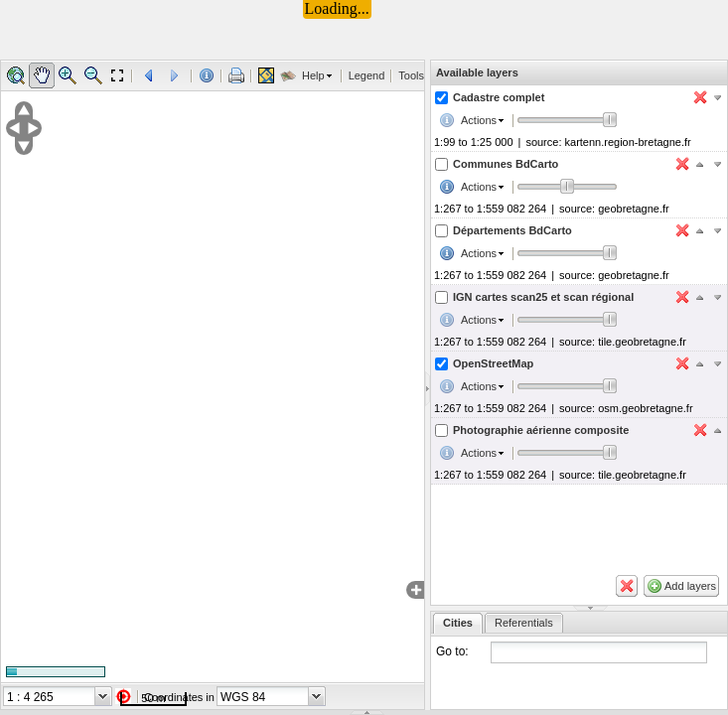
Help (313, 75)
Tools (411, 75)
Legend (367, 75)
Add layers (690, 586)
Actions (479, 120)
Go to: (452, 651)
